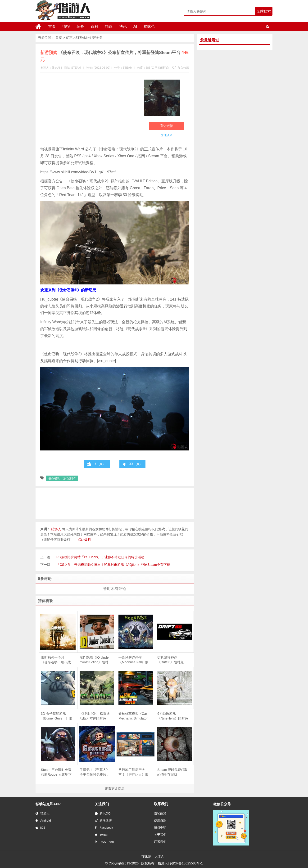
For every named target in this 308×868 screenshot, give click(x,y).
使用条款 (160, 821)
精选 (109, 26)
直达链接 (167, 126)
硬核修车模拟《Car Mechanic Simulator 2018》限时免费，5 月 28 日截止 (133, 716)
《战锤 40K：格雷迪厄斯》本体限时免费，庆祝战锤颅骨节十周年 (95, 716)
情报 (66, 26)
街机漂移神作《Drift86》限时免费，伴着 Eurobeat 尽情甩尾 (171, 660)
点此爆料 (84, 540)
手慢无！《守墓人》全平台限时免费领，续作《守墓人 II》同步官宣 (95, 772)
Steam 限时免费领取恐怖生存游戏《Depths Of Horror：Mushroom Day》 (172, 772)
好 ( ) (99, 464)
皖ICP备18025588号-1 (186, 863)
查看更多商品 (115, 789)
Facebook (104, 828)
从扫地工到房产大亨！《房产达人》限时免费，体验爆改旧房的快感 (133, 772)
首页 (52, 26)
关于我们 (160, 835)
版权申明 (160, 828)
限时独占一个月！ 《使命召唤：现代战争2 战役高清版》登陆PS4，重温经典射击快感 (56, 660)
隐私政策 (160, 813)
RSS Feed (104, 842)
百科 (95, 26)
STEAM (81, 38)
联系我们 (160, 842)
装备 (80, 26)
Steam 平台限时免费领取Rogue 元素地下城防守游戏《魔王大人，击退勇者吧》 (56, 772)
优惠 (69, 38)
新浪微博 (103, 821)
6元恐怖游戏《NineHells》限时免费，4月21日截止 (173, 716)
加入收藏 (181, 68)
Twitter (102, 835)
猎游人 (43, 813)
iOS (41, 828)
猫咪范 (149, 26)
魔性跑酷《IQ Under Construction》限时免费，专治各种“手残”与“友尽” (95, 660)
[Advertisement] (90, 110)
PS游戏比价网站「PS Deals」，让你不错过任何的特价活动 (100, 557)
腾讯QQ (103, 813)
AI (135, 26)
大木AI (159, 856)
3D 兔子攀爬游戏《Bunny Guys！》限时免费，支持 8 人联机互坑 (57, 716)
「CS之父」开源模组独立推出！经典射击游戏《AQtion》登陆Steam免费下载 (113, 565)
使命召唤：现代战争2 (62, 478)
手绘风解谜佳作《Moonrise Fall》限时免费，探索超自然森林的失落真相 (133, 660)
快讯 (123, 26)
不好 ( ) (135, 464)
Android (43, 821)
